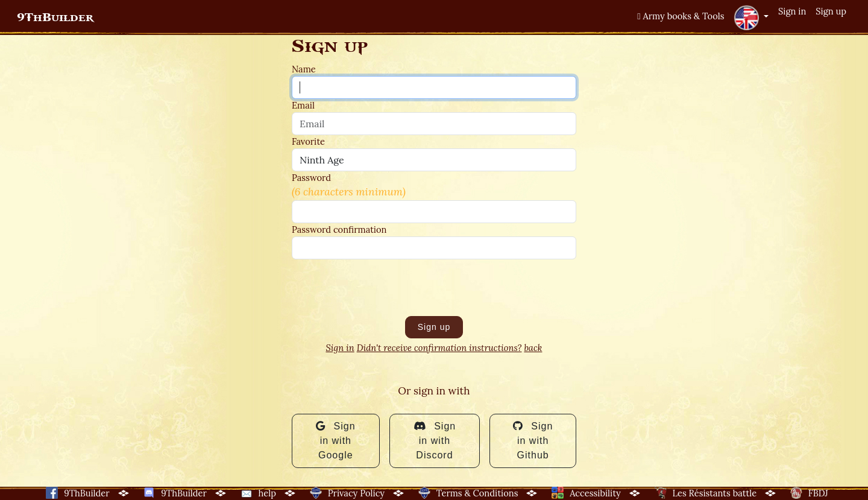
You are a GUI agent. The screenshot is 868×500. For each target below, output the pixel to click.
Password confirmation (339, 229)
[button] (751, 17)
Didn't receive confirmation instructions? (439, 348)
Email (303, 105)
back (533, 348)
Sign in (792, 11)
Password (311, 178)
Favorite (308, 141)
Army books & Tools (681, 16)
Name (304, 69)
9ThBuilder (55, 17)
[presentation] (383, 288)
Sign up (831, 11)
